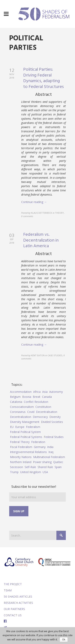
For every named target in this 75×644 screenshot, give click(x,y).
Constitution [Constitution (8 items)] (43, 407)
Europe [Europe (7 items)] (20, 427)
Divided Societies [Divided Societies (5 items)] (52, 422)
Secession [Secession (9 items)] (16, 467)
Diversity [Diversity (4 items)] (55, 417)
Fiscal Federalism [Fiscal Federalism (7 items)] (21, 447)
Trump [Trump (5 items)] (14, 472)
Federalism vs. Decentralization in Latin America (41, 240)
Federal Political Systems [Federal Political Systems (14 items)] (26, 437)
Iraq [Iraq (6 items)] (51, 452)
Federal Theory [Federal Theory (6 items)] (20, 442)
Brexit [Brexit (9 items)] (37, 397)
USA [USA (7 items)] (45, 472)
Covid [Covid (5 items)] (31, 412)
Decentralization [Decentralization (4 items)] (21, 417)
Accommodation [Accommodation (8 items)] (21, 392)
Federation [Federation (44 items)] (38, 442)
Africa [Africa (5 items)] (37, 392)
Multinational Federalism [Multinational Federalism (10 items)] (49, 457)
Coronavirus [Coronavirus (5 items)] (18, 412)
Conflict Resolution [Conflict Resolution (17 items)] (36, 402)
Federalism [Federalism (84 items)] (33, 427)
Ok (64, 640)
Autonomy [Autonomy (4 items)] (56, 392)
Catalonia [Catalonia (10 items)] (16, 402)
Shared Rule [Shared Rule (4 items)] (45, 467)
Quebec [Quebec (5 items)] (58, 462)
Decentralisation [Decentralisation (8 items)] (47, 412)
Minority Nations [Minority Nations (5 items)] (21, 457)
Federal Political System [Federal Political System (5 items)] (25, 432)
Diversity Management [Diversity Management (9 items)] (25, 422)
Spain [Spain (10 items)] (58, 467)
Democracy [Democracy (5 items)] (40, 417)
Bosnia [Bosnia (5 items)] (27, 397)
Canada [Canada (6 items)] (47, 397)
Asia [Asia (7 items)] (45, 392)
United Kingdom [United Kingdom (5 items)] (31, 472)
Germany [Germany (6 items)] (40, 447)
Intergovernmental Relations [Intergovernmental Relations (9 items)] (28, 452)
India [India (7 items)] (50, 447)
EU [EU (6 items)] (12, 427)
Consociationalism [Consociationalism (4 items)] (22, 407)
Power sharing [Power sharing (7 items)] (42, 462)
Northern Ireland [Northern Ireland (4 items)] (21, 462)
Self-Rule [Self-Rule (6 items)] (30, 467)
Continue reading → (34, 202)
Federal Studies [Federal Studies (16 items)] (54, 437)
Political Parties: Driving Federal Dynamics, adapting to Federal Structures (43, 78)
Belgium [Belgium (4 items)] (15, 397)
